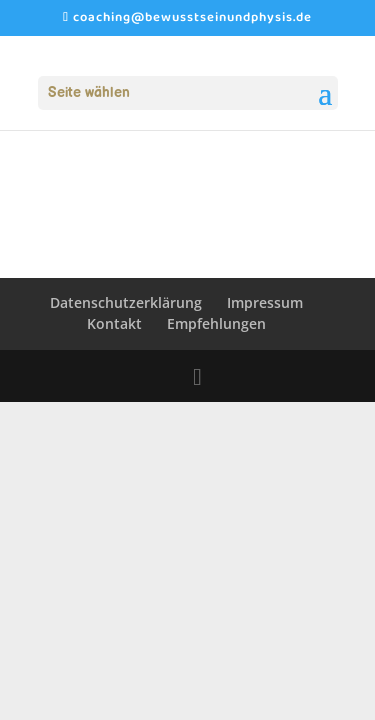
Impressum (265, 302)
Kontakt (114, 323)
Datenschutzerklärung (126, 302)
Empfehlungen (216, 323)
